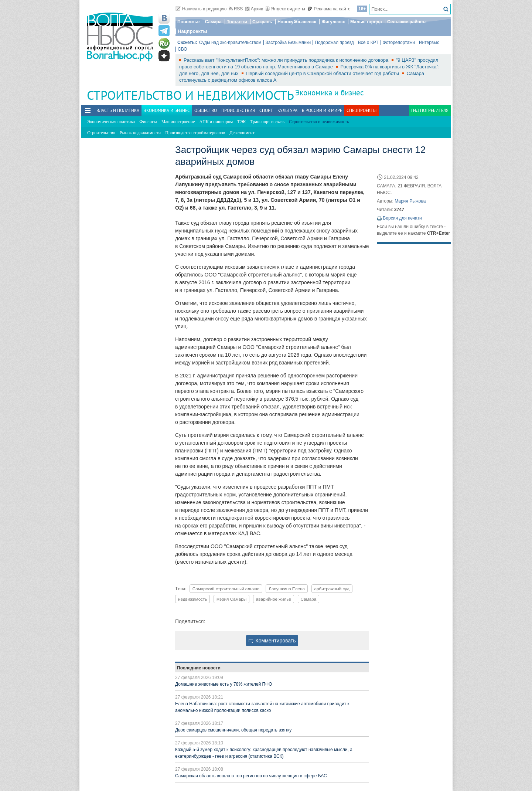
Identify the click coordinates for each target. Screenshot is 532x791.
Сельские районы (407, 22)
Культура (287, 110)
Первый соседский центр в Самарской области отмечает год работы (323, 73)
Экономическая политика (111, 122)
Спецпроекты (362, 110)
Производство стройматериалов (195, 133)
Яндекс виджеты (285, 9)
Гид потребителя (430, 110)
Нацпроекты (192, 31)
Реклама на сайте (329, 9)
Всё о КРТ (368, 43)
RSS (236, 9)
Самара (213, 22)
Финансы (148, 122)
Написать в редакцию (201, 9)
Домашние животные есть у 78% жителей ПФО (224, 684)
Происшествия (238, 110)
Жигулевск (333, 22)
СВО (183, 49)
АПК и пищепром (216, 122)
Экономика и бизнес (329, 93)
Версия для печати (402, 218)
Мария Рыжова (410, 201)
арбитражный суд (332, 589)
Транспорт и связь (267, 122)
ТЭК (241, 122)
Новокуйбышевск (297, 22)
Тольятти (237, 22)
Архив (254, 9)
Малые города (366, 22)
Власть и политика (118, 110)
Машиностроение (178, 122)
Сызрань (262, 22)
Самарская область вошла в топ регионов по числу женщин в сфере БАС (251, 776)
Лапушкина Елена (287, 589)
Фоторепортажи (399, 43)
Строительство (101, 133)
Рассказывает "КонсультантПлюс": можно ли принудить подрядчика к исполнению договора (287, 60)
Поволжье (188, 22)
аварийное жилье (274, 599)
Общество (206, 110)
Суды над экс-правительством (230, 43)
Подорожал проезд (334, 43)
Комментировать (272, 641)
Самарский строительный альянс (226, 589)
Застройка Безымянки (288, 43)
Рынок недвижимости (140, 133)
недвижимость (192, 599)
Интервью (429, 43)
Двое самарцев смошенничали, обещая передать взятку (233, 730)
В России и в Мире (322, 110)
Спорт (266, 110)
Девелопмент (242, 133)
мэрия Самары (231, 599)
